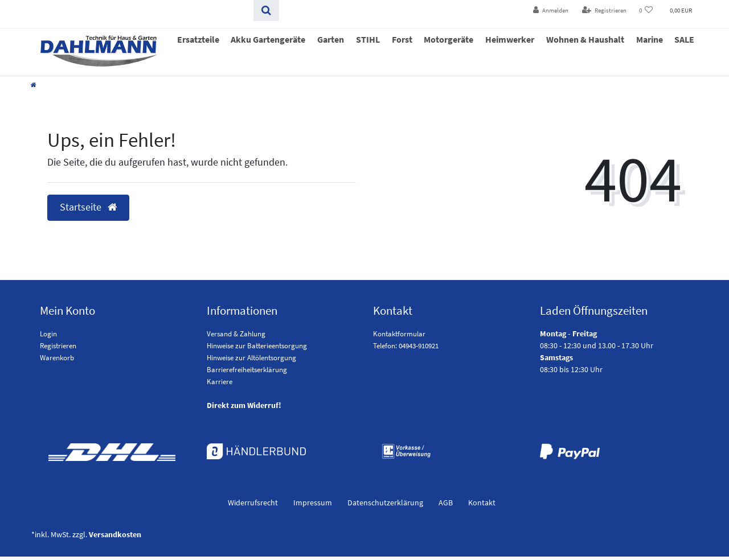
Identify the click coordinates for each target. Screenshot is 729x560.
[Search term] (138, 11)
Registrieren (58, 346)
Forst (402, 39)
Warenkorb (57, 358)
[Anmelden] (551, 11)
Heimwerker (510, 39)
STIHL (368, 39)
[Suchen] (266, 11)
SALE (684, 39)
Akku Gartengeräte (268, 39)
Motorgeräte (449, 39)
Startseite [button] (88, 207)
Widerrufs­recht (253, 503)
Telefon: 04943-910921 (406, 346)
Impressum (313, 503)
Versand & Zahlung (236, 334)
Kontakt (482, 503)
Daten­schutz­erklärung (385, 503)
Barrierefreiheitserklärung (247, 370)
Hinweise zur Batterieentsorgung (257, 346)
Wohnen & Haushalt (585, 39)
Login (48, 334)
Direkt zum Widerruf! (244, 405)
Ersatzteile (198, 39)
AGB (446, 503)
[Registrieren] (604, 11)
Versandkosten (115, 534)
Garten (331, 39)
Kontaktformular (399, 334)
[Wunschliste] (646, 11)
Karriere (220, 382)
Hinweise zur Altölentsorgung (251, 358)
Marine (650, 39)
